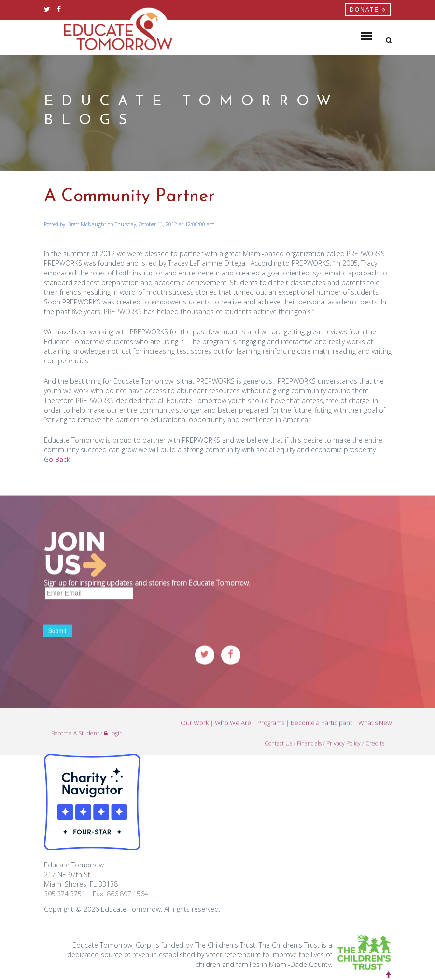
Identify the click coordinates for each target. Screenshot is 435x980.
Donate (368, 10)
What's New (375, 728)
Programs (271, 728)
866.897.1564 (127, 894)
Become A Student (75, 739)
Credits (375, 749)
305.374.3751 (65, 894)
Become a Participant (321, 728)
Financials (309, 749)
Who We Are (233, 728)
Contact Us (278, 749)
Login (113, 739)
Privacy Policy (344, 749)
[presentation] (117, 625)
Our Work (195, 728)
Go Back (57, 459)
